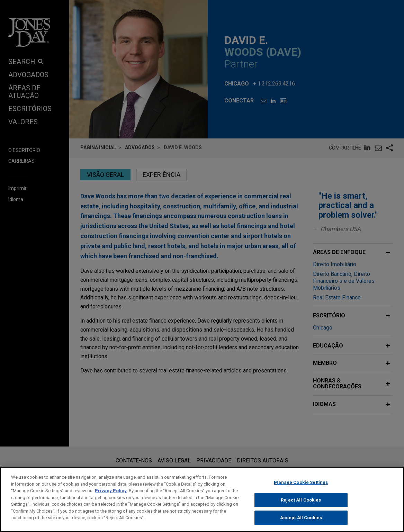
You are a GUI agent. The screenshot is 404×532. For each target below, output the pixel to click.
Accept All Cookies (301, 523)
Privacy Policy (111, 495)
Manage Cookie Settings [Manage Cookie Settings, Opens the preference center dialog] (301, 487)
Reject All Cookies (301, 505)
